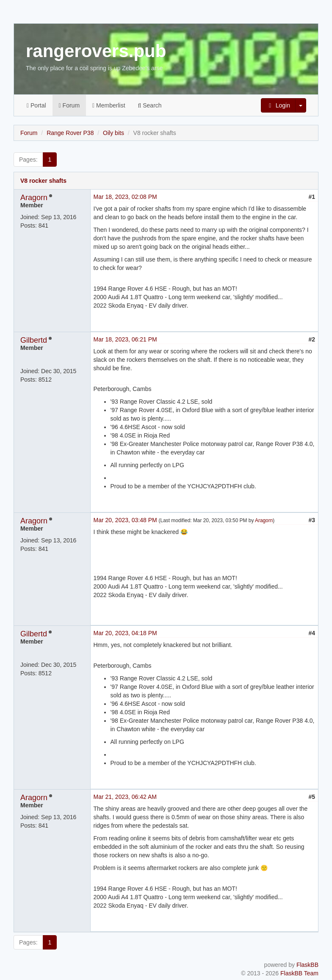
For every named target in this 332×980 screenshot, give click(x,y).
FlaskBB (307, 965)
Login (278, 105)
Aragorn (34, 198)
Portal (36, 105)
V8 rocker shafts (43, 181)
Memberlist (109, 105)
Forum (69, 105)
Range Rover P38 (70, 133)
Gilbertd (34, 340)
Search (150, 105)
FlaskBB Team (299, 973)
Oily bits (113, 133)
